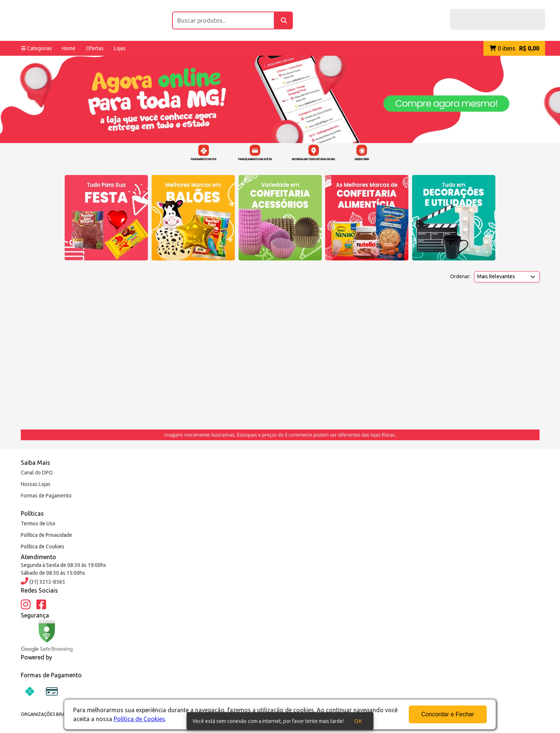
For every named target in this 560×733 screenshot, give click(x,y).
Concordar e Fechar (448, 714)
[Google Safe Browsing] (47, 636)
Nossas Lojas (36, 484)
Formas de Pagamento (46, 496)
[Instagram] (26, 605)
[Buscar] (284, 20)
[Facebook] (41, 605)
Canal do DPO (37, 473)
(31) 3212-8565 (47, 582)
